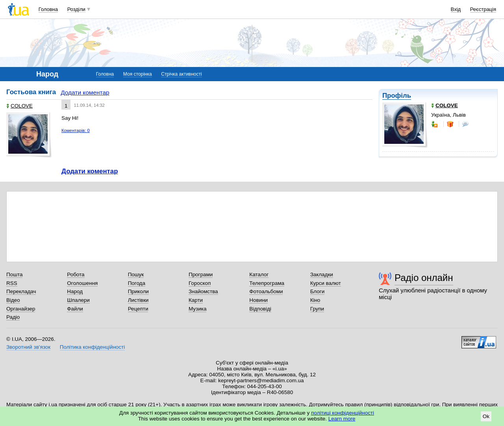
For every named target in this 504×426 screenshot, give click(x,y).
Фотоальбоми (266, 291)
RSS (12, 283)
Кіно (315, 300)
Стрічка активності (181, 74)
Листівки (138, 300)
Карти (196, 300)
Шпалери (78, 300)
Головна (48, 9)
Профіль (397, 96)
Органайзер (21, 309)
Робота (76, 274)
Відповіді (260, 309)
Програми (201, 274)
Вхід (456, 9)
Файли (75, 309)
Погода (137, 283)
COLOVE (19, 106)
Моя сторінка (138, 74)
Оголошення (82, 283)
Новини (258, 300)
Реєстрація (483, 9)
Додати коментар (85, 92)
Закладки (322, 274)
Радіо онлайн (424, 278)
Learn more (342, 419)
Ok (486, 416)
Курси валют (326, 283)
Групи (317, 309)
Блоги (318, 291)
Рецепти (138, 309)
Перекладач (21, 291)
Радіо (13, 317)
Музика (197, 309)
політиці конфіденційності (343, 413)
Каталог (259, 274)
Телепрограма (267, 283)
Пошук (136, 274)
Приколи (138, 291)
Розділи (76, 9)
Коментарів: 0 (76, 130)
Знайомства (203, 291)
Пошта (14, 274)
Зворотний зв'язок (28, 347)
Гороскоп (200, 283)
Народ (75, 291)
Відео (13, 300)
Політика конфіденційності (92, 347)
